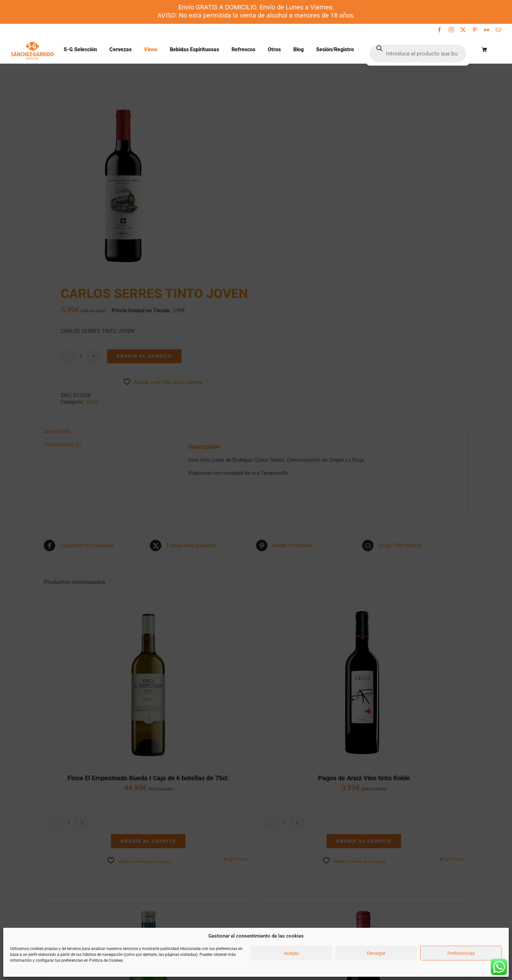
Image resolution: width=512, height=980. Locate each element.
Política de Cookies (106, 960)
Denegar (376, 953)
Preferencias (461, 953)
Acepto (291, 953)
